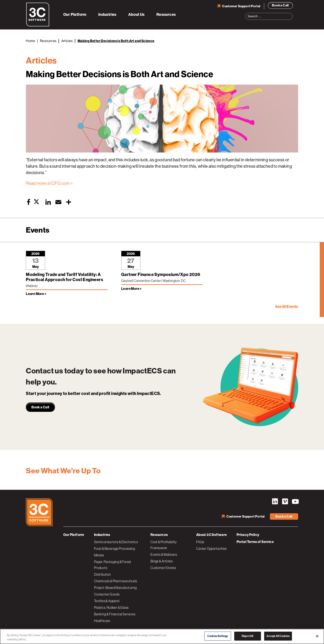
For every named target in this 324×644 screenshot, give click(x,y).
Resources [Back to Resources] (48, 41)
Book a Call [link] (40, 407)
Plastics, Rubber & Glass (111, 607)
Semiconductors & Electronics (116, 542)
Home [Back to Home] (31, 41)
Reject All (247, 636)
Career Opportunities (211, 549)
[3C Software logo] (38, 26)
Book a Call (280, 5)
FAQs (200, 542)
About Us (136, 15)
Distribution (102, 574)
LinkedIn (275, 502)
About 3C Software (212, 535)
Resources (166, 15)
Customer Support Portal (241, 6)
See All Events (287, 306)
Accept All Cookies (278, 636)
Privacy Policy (248, 535)
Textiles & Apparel (107, 601)
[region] (162, 636)
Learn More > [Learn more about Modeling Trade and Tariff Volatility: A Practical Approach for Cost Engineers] (36, 294)
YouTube (295, 502)
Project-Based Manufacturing (115, 588)
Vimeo (285, 502)
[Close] (317, 636)
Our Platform (75, 15)
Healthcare (102, 621)
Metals (99, 555)
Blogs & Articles (162, 561)
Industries (107, 15)
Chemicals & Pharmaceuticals (116, 581)
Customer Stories (163, 568)
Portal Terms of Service (255, 542)
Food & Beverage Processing (114, 549)
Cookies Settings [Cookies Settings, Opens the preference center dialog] (218, 636)
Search (291, 14)
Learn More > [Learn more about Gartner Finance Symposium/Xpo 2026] (131, 289)
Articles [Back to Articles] (67, 41)
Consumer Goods (107, 594)
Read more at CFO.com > (49, 183)
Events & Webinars (164, 555)
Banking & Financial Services (115, 614)
